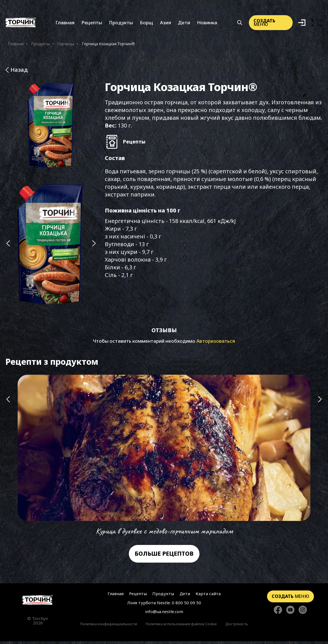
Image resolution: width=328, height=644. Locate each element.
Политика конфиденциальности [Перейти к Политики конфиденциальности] (109, 627)
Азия (166, 23)
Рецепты (92, 23)
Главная (65, 23)
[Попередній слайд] (8, 245)
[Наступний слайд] (94, 245)
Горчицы (66, 45)
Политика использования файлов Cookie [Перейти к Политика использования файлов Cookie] (181, 627)
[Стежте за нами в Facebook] (278, 613)
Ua (320, 21)
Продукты (121, 23)
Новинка (207, 23)
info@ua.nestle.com (164, 614)
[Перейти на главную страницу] (38, 603)
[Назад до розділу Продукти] (164, 70)
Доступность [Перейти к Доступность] (237, 627)
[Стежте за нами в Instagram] (303, 613)
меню (264, 23)
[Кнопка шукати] (240, 23)
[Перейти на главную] (21, 23)
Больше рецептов (164, 556)
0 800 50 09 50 (186, 605)
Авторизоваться (216, 344)
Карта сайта (208, 596)
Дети (184, 23)
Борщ (146, 23)
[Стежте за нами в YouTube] (290, 613)
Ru (319, 26)
